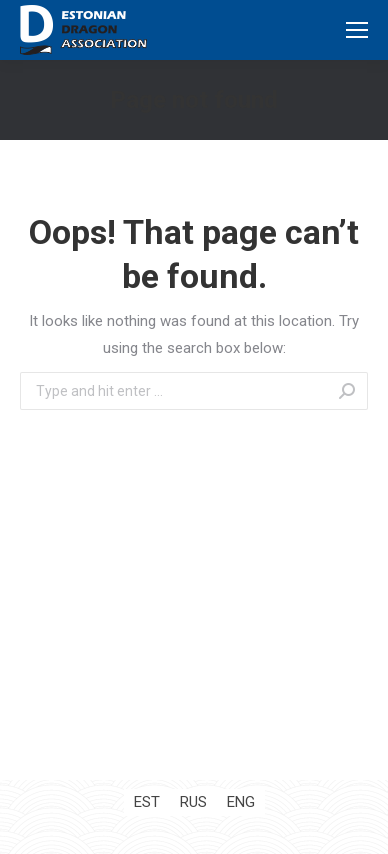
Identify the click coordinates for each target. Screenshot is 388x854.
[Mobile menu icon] (357, 30)
